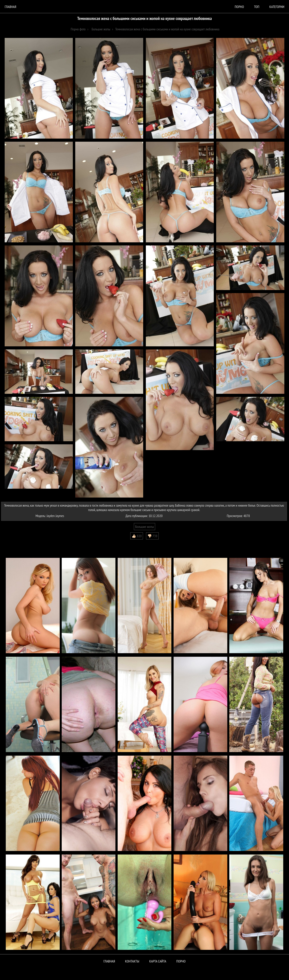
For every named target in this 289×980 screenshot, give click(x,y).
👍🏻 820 (137, 536)
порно (239, 7)
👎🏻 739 (152, 536)
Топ (257, 7)
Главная (10, 7)
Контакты (132, 961)
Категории (277, 7)
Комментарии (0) (14, 543)
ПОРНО (181, 961)
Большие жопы (144, 527)
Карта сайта (158, 961)
